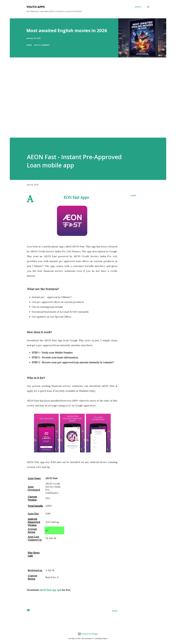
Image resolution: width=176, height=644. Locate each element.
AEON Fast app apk (50, 590)
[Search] (138, 7)
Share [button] (29, 45)
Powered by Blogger (88, 634)
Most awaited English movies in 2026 (67, 30)
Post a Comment (42, 45)
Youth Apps (36, 7)
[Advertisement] (83, 101)
